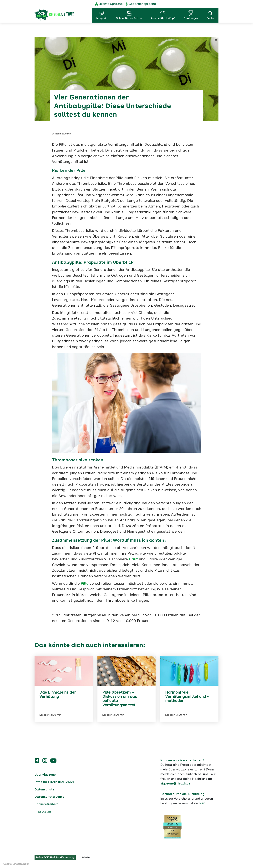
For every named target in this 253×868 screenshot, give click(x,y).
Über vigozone (45, 775)
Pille (85, 584)
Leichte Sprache (111, 4)
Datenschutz (44, 790)
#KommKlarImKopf (163, 18)
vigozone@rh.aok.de (175, 784)
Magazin (102, 18)
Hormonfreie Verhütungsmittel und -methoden (187, 697)
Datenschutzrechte (49, 797)
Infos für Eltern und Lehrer (54, 782)
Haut (133, 560)
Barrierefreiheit (46, 804)
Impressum (43, 812)
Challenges (191, 18)
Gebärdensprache (142, 4)
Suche (210, 15)
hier (202, 804)
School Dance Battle (129, 18)
